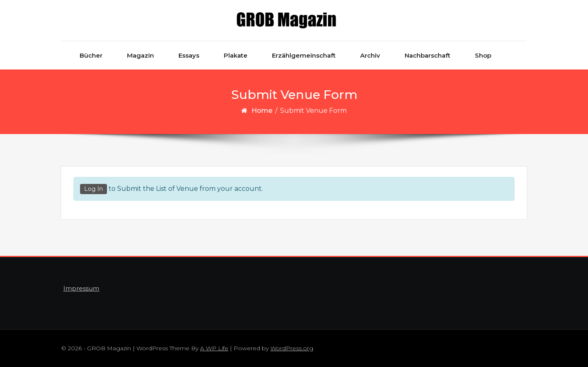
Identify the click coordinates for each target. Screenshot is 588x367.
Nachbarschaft (428, 55)
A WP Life (214, 348)
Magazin (140, 55)
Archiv (370, 55)
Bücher (91, 55)
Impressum (81, 288)
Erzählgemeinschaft (304, 55)
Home (262, 111)
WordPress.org (292, 348)
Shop (483, 55)
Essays (189, 55)
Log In (94, 189)
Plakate (236, 55)
